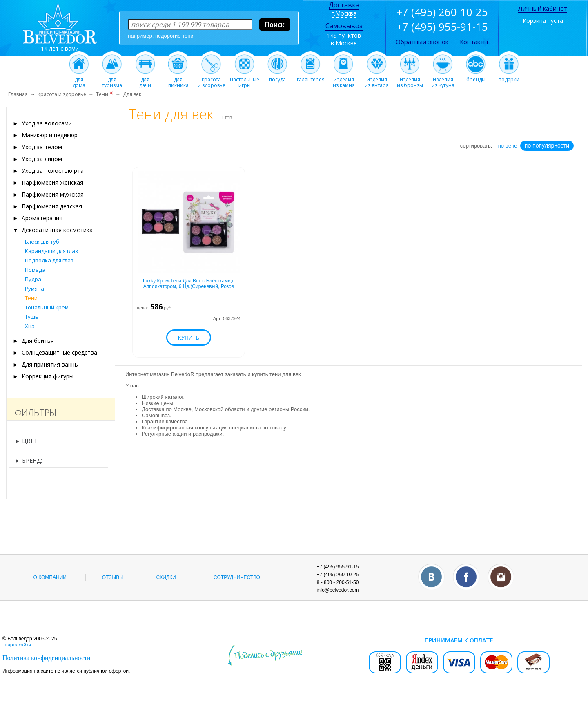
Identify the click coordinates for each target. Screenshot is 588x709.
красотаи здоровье (212, 80)
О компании (50, 577)
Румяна (35, 289)
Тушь (32, 317)
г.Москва (344, 13)
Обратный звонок (422, 42)
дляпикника (178, 80)
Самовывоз (344, 26)
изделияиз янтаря (377, 80)
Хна (30, 326)
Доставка (344, 5)
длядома (79, 80)
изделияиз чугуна (443, 80)
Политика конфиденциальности (47, 658)
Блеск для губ (42, 242)
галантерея (311, 77)
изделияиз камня (344, 80)
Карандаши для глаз (51, 251)
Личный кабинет (543, 8)
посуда (277, 77)
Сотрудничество (237, 577)
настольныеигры (245, 80)
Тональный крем (47, 307)
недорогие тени (174, 36)
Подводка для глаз (49, 260)
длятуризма (112, 80)
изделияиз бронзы (410, 80)
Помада (35, 270)
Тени (31, 298)
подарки (509, 77)
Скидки (166, 577)
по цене (508, 146)
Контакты (474, 42)
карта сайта (18, 645)
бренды (476, 77)
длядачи (145, 80)
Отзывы (113, 577)
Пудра (33, 279)
